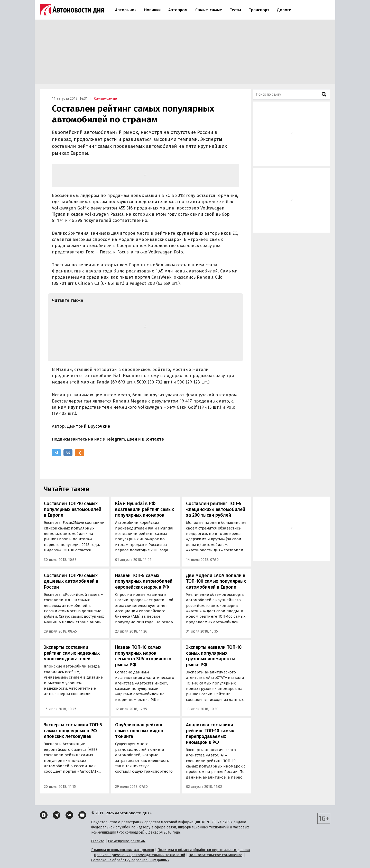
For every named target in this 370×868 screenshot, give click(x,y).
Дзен (132, 439)
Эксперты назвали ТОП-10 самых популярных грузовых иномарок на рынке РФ (214, 656)
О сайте (98, 841)
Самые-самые (209, 10)
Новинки (152, 10)
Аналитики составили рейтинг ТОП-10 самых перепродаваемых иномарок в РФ (210, 734)
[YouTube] (82, 815)
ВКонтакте (153, 439)
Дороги (284, 10)
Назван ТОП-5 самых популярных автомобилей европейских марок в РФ (144, 581)
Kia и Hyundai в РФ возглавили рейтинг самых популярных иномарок (145, 509)
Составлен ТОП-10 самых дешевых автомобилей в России (71, 581)
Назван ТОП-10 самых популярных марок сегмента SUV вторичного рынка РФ (143, 656)
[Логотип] (72, 10)
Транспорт (259, 10)
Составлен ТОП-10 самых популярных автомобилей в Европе (73, 509)
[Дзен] (44, 815)
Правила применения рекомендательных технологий (139, 855)
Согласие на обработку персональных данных (130, 860)
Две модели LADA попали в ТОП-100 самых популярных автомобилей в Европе (216, 581)
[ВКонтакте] (68, 453)
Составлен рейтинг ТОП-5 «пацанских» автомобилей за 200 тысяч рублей (216, 509)
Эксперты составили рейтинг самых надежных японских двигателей (72, 653)
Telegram (115, 439)
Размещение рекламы (127, 841)
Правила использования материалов (123, 850)
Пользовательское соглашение (215, 855)
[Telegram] (56, 453)
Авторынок (126, 10)
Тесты (235, 10)
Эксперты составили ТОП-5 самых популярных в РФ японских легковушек (73, 731)
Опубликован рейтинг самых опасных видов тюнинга (139, 731)
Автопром (178, 10)
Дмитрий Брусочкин (89, 426)
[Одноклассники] (80, 453)
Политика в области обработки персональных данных (204, 850)
